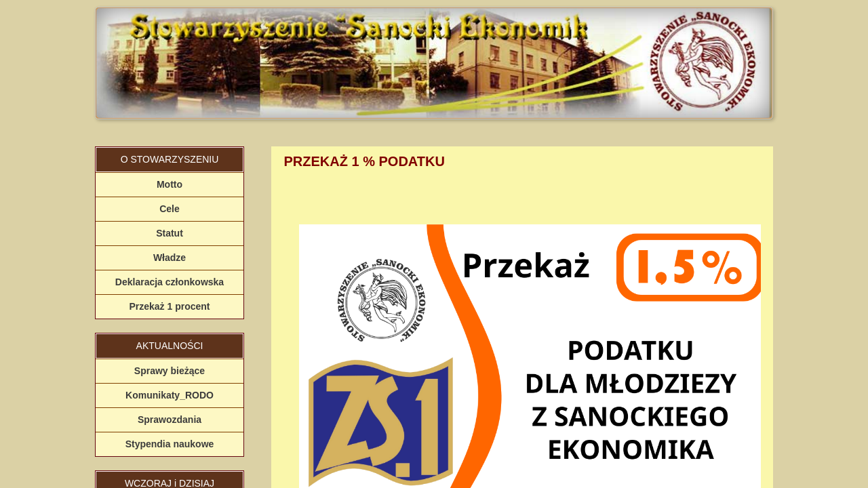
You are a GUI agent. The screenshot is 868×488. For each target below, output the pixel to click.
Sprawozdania (170, 420)
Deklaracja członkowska (170, 282)
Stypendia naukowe (170, 444)
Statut (170, 233)
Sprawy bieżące (170, 371)
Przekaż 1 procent (169, 306)
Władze (170, 258)
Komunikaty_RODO (170, 395)
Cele (170, 209)
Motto (170, 184)
